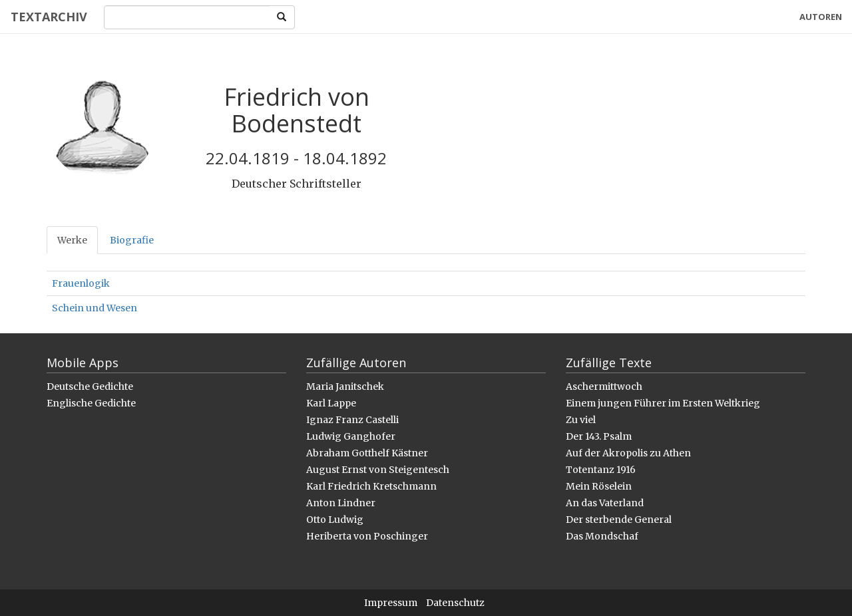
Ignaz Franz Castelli (352, 420)
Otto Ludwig (335, 520)
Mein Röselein (599, 486)
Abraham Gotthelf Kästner (367, 453)
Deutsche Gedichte (90, 386)
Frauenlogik (81, 283)
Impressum (391, 603)
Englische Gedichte (91, 403)
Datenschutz (455, 603)
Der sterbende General (619, 520)
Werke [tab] (72, 240)
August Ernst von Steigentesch (378, 470)
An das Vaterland (605, 503)
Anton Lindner (341, 503)
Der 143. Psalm (599, 436)
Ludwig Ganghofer (351, 436)
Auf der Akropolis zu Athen (628, 453)
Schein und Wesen (95, 308)
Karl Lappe (331, 403)
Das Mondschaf (602, 536)
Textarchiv (48, 17)
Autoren (821, 17)
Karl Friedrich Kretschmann (371, 486)
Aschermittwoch (604, 386)
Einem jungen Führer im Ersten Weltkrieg (663, 403)
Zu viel (581, 420)
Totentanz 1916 (601, 470)
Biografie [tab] (132, 240)
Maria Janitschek (345, 386)
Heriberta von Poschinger (367, 536)
